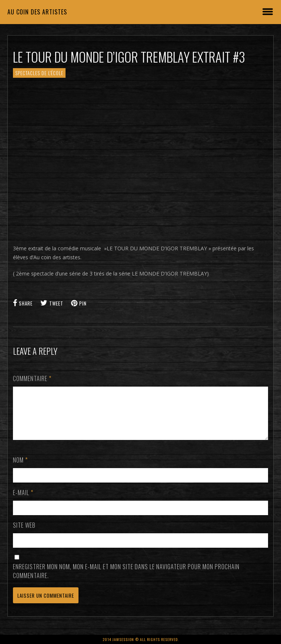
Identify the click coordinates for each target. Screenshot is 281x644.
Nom (20, 469)
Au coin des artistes (37, 12)
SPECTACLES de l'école (39, 73)
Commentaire (32, 378)
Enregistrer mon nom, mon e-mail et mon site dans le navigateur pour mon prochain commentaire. (126, 580)
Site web (24, 534)
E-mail (23, 501)
